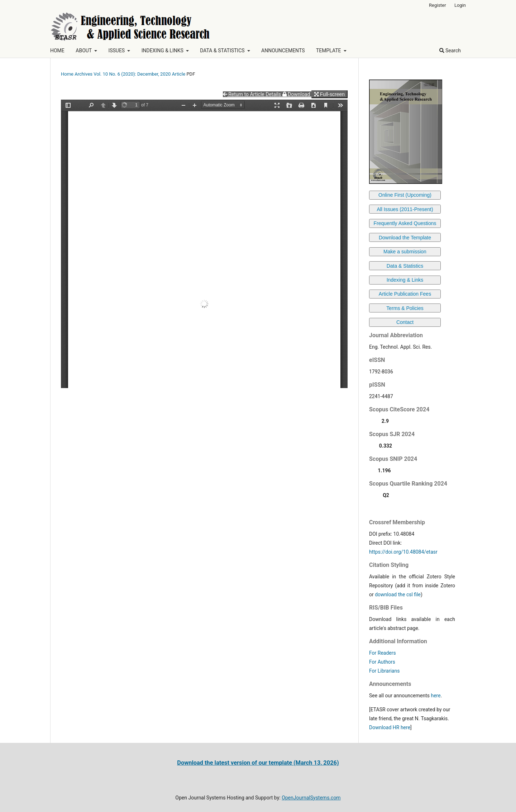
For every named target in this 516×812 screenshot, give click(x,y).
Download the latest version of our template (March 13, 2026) (258, 763)
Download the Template (405, 238)
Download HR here (390, 727)
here (436, 696)
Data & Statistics (405, 266)
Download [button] (297, 94)
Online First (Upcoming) (405, 195)
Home (67, 74)
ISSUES (117, 51)
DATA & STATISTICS (223, 51)
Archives (83, 74)
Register (438, 5)
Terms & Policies (405, 308)
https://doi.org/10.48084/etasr (403, 552)
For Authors (382, 662)
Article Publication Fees (405, 294)
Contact (405, 322)
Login (460, 5)
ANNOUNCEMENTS (283, 51)
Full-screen (329, 94)
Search (450, 51)
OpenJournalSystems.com (311, 798)
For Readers (383, 653)
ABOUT (84, 51)
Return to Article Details (253, 94)
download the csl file (398, 594)
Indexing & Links (405, 280)
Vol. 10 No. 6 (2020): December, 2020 (132, 74)
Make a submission (405, 252)
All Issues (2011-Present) (405, 209)
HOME (57, 51)
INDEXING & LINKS (163, 51)
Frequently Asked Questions (405, 223)
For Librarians (384, 671)
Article (179, 74)
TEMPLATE (329, 51)
